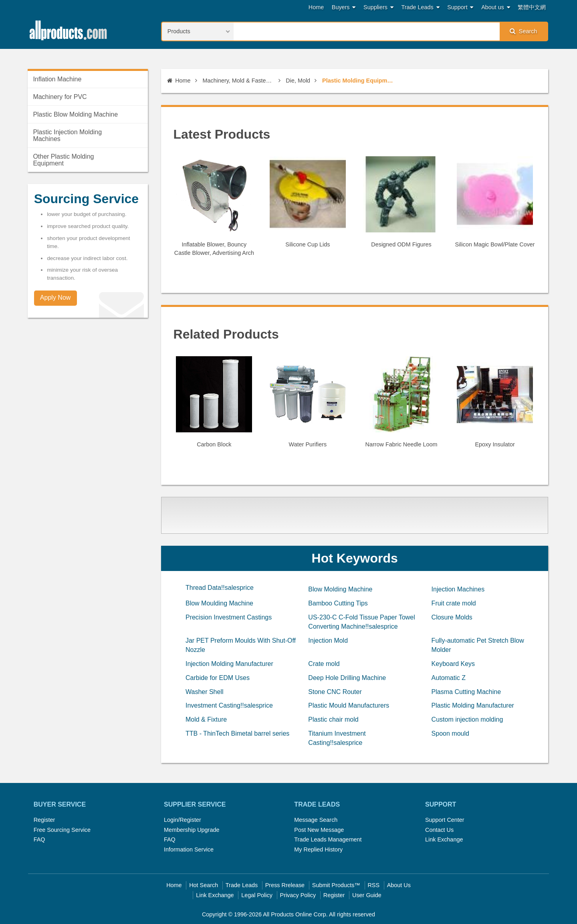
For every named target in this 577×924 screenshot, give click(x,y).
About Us (399, 885)
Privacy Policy (298, 895)
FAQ (39, 839)
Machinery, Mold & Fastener (238, 81)
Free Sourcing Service (62, 830)
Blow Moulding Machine (219, 603)
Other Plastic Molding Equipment (63, 160)
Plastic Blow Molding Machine (75, 114)
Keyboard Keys (453, 664)
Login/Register (183, 820)
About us (496, 7)
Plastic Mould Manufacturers (349, 705)
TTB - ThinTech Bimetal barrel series (237, 733)
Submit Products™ (336, 885)
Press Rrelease (285, 885)
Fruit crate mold (454, 603)
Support (460, 7)
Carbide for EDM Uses (218, 678)
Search (523, 31)
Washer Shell (205, 692)
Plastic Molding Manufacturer (473, 705)
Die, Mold (298, 81)
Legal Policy (257, 895)
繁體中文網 (532, 7)
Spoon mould (450, 733)
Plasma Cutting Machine (466, 692)
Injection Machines (458, 589)
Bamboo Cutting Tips (338, 603)
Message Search (316, 820)
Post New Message (319, 830)
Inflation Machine (57, 79)
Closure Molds (452, 617)
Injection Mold (328, 641)
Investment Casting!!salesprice (229, 705)
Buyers (344, 7)
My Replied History (318, 849)
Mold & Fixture (206, 719)
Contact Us (439, 830)
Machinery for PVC (60, 97)
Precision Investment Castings (229, 617)
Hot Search (204, 885)
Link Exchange (444, 839)
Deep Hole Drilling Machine (347, 678)
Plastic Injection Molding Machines (67, 135)
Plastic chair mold (333, 719)
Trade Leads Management (328, 839)
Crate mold (324, 664)
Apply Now (55, 298)
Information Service (189, 849)
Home (316, 7)
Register (44, 820)
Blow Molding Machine (340, 589)
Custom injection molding (467, 719)
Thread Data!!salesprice (220, 588)
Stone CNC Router (335, 692)
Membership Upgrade (192, 830)
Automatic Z (449, 678)
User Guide (367, 895)
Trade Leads (421, 7)
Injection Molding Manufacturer (229, 664)
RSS (373, 885)
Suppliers (378, 7)
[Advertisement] (356, 524)
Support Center (445, 820)
